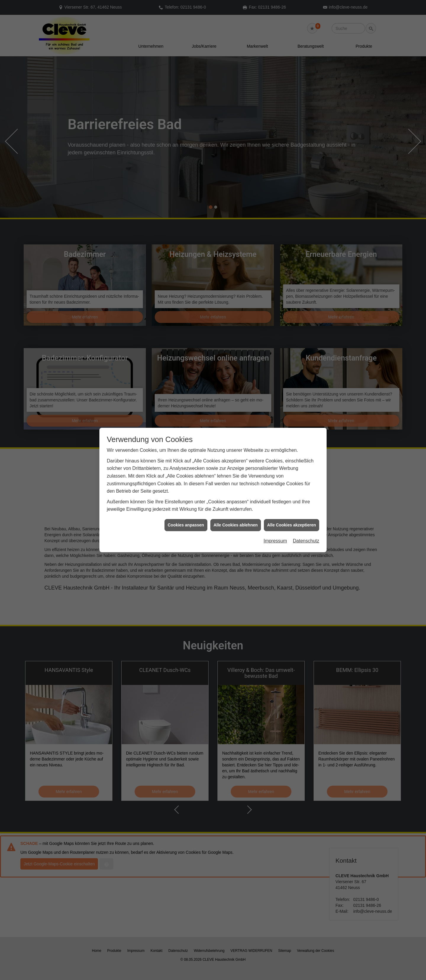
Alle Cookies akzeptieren (292, 525)
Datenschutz (306, 541)
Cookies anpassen (186, 525)
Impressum (275, 541)
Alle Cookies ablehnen (236, 525)
